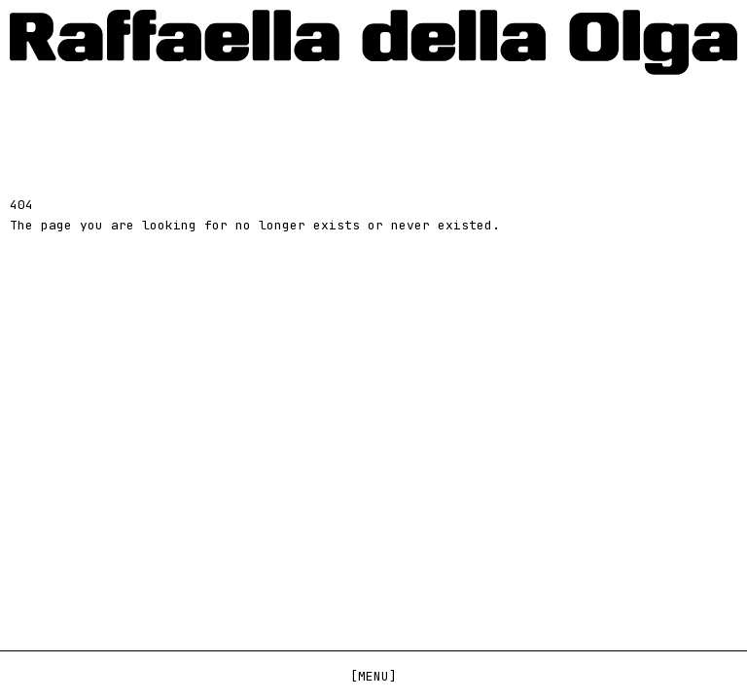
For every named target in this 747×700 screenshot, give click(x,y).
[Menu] (373, 676)
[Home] (373, 42)
